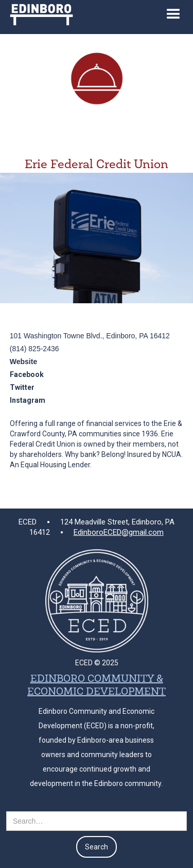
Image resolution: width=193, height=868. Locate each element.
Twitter (22, 387)
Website (23, 362)
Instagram (28, 400)
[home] (39, 13)
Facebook (27, 374)
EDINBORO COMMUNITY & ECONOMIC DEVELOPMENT (97, 686)
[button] (173, 17)
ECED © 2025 (97, 663)
